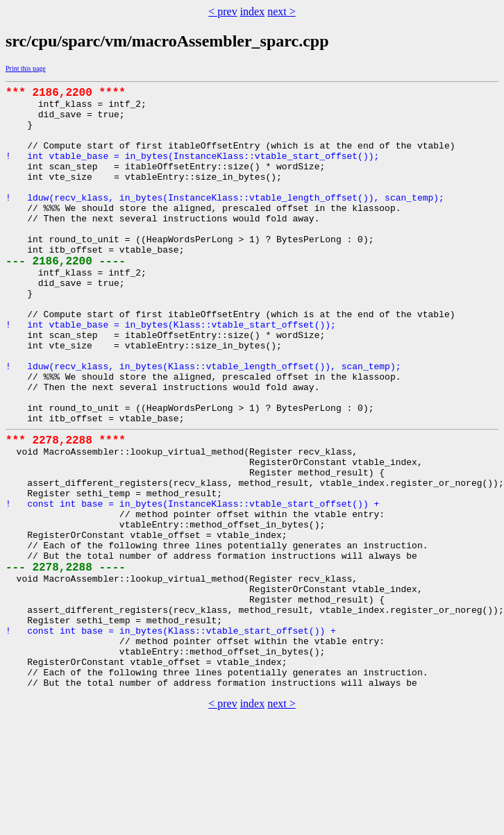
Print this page (26, 68)
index (253, 11)
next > (282, 11)
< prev (222, 11)
